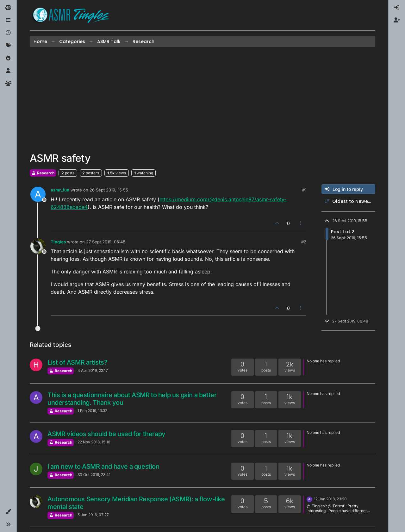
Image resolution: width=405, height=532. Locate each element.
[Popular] (8, 58)
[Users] (8, 71)
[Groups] (8, 84)
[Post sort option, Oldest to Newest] (348, 201)
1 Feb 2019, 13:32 (92, 411)
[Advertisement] (202, 100)
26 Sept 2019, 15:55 (109, 190)
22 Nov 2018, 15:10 (94, 442)
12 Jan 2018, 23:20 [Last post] (330, 499)
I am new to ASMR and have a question (103, 466)
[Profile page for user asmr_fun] (38, 194)
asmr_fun (60, 190)
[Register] (397, 20)
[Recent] (8, 33)
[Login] (397, 8)
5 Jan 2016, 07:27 (93, 515)
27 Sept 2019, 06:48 (106, 242)
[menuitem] (397, 8)
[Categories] (8, 20)
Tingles (58, 242)
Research (43, 173)
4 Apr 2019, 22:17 (93, 370)
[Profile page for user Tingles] (38, 246)
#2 (304, 242)
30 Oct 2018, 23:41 (94, 475)
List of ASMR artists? (78, 362)
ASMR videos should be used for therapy (106, 434)
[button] (8, 512)
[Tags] (8, 46)
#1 (304, 190)
